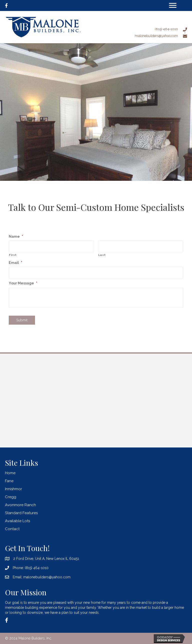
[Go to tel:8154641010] (139, 29)
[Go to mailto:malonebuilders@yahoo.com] (139, 36)
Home (10, 473)
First (13, 255)
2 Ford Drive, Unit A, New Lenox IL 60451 (46, 559)
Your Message (23, 283)
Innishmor (13, 489)
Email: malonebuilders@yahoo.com (42, 577)
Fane (9, 481)
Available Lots (17, 521)
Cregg (11, 497)
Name (16, 236)
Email (15, 263)
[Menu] (173, 5)
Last (102, 255)
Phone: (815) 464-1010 (31, 568)
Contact (12, 529)
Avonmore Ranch (20, 505)
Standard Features (21, 513)
